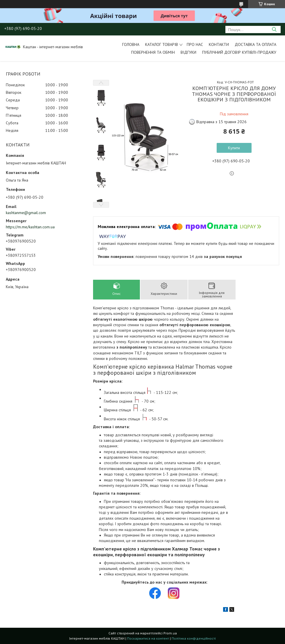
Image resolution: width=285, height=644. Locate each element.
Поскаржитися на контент (148, 638)
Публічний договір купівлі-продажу (239, 52)
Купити (234, 148)
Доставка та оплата (255, 44)
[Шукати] (274, 29)
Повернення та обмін (153, 52)
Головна (131, 44)
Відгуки (188, 52)
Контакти (219, 44)
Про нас (195, 44)
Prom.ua (170, 633)
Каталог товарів (162, 44)
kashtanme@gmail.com (26, 213)
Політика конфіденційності (194, 638)
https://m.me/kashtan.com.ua (30, 227)
